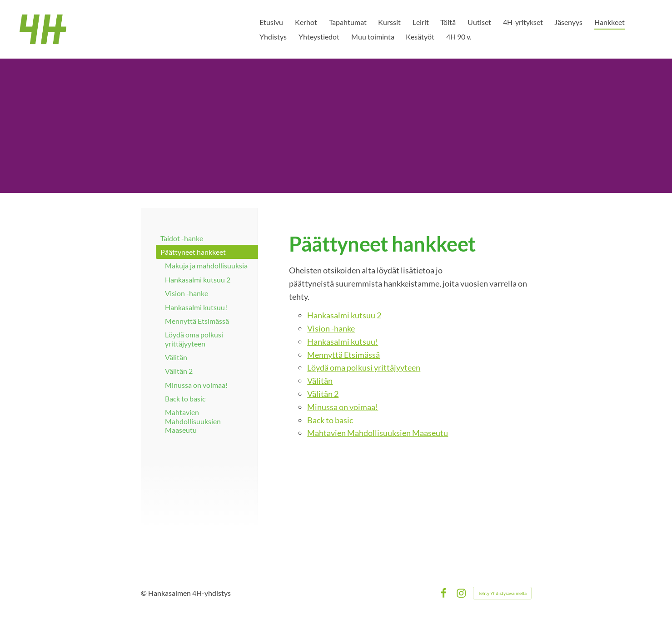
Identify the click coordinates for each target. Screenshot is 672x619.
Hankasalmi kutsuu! (343, 342)
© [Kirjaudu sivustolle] (144, 593)
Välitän (320, 381)
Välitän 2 (323, 394)
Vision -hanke (331, 328)
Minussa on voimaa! (343, 407)
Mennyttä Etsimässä (343, 355)
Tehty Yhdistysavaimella (502, 593)
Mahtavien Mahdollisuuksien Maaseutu (378, 433)
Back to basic (330, 420)
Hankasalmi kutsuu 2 (344, 315)
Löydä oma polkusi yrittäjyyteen (364, 367)
